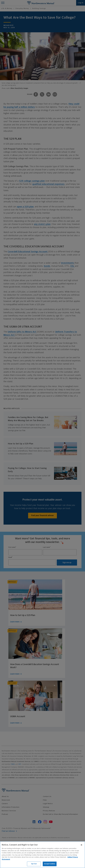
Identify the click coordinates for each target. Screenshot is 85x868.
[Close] (81, 845)
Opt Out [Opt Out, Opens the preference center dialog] (34, 864)
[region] (42, 855)
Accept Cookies (50, 864)
